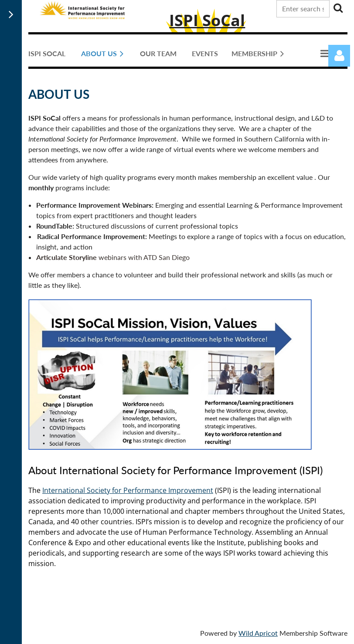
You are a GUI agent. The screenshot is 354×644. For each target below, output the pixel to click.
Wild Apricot (258, 633)
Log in (339, 56)
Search (338, 8)
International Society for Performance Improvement (128, 490)
